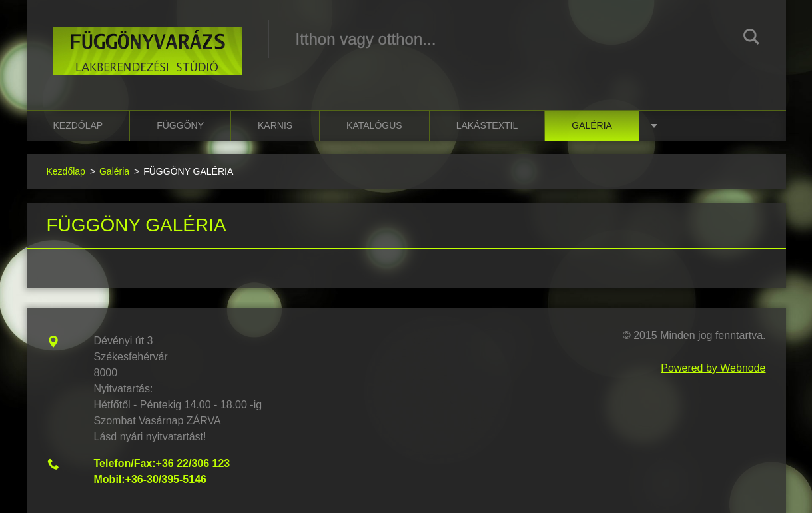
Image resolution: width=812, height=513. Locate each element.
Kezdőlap (78, 125)
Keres (751, 39)
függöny (180, 125)
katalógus (374, 125)
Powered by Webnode (713, 368)
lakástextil (487, 125)
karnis (275, 125)
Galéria (592, 125)
